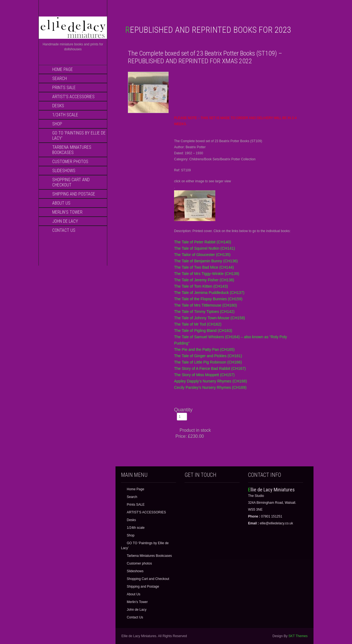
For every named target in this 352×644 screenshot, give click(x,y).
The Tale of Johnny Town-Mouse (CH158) (210, 318)
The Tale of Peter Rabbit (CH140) (203, 242)
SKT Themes (298, 636)
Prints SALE (64, 88)
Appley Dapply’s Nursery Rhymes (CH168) (211, 381)
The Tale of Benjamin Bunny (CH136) (206, 261)
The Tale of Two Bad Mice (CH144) (204, 267)
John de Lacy (65, 221)
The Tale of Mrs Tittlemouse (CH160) (206, 305)
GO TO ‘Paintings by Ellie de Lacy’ (79, 136)
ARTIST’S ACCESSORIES (73, 97)
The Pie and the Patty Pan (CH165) (204, 349)
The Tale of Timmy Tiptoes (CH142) (204, 312)
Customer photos (70, 162)
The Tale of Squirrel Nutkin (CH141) (205, 248)
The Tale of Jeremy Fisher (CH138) (204, 280)
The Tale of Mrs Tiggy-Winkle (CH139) (207, 274)
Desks (58, 106)
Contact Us (64, 230)
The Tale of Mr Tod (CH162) (198, 324)
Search (60, 79)
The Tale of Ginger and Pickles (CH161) (208, 356)
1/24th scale (65, 115)
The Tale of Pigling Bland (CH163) (203, 331)
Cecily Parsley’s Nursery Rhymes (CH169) (210, 387)
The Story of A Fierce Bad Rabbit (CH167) (210, 368)
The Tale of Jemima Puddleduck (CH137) (209, 293)
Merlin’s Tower (67, 212)
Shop (57, 124)
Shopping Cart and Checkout (71, 182)
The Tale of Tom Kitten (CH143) (201, 286)
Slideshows (64, 171)
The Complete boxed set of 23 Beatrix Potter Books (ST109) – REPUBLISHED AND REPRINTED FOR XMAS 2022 (205, 57)
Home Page (63, 69)
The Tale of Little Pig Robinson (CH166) (208, 362)
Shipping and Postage (74, 194)
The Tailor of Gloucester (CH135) (202, 255)
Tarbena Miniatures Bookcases (72, 150)
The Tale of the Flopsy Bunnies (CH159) (208, 299)
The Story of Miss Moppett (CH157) (204, 375)
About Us (61, 203)
